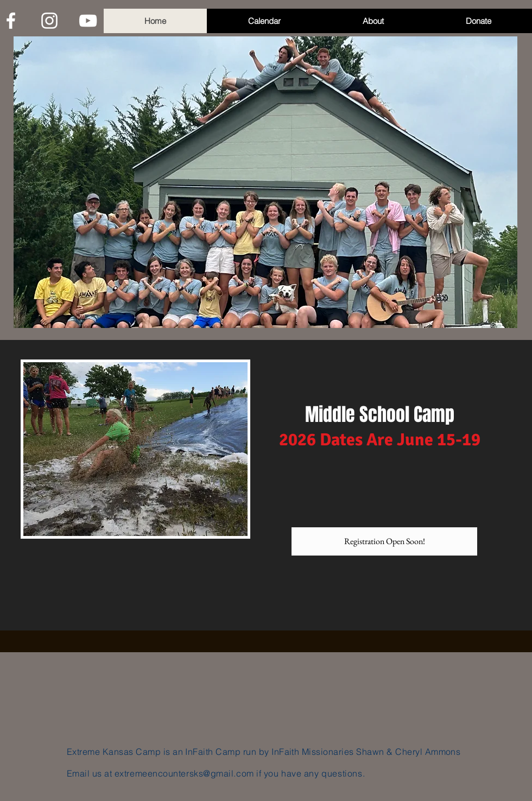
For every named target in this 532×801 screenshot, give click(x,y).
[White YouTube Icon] (88, 21)
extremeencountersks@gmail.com (184, 773)
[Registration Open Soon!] (384, 541)
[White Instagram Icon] (49, 21)
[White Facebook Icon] (11, 21)
